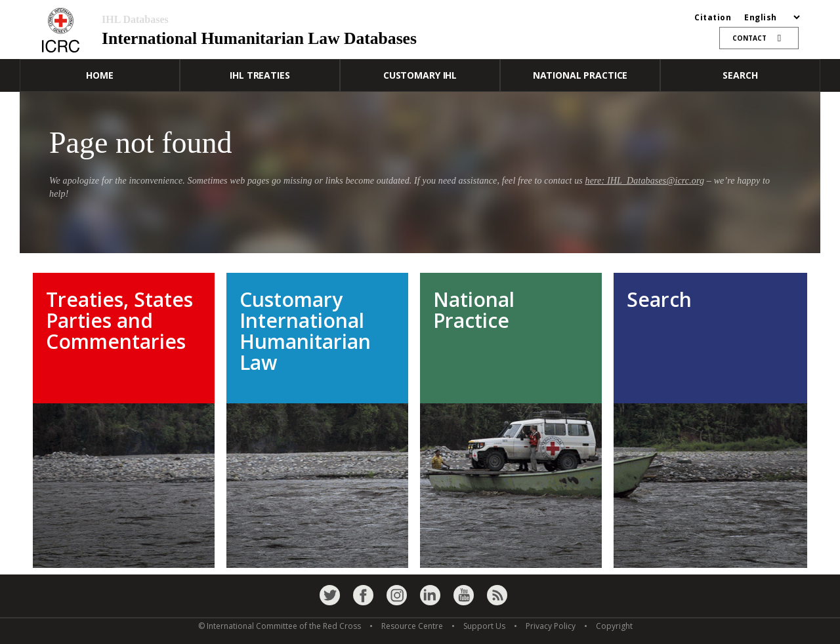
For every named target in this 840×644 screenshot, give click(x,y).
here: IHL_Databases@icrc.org (645, 181)
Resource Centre (412, 626)
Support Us (484, 626)
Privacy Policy (551, 626)
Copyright (614, 626)
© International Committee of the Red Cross (280, 626)
